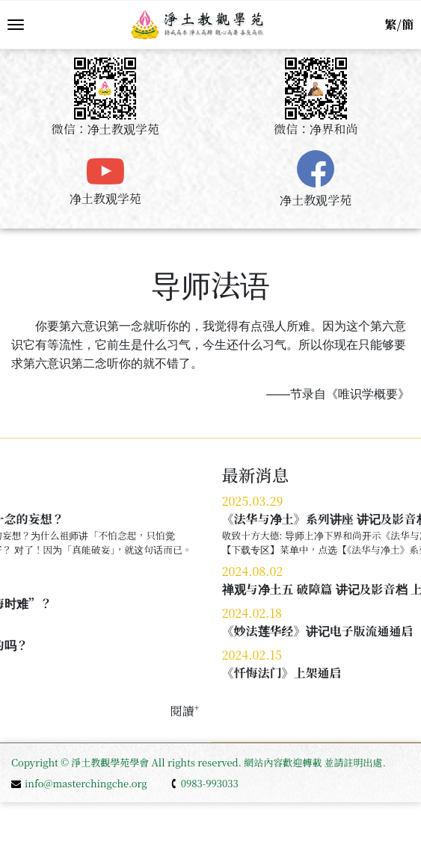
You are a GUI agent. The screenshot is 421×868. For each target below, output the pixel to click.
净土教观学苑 (105, 198)
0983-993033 (204, 783)
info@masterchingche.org (79, 783)
